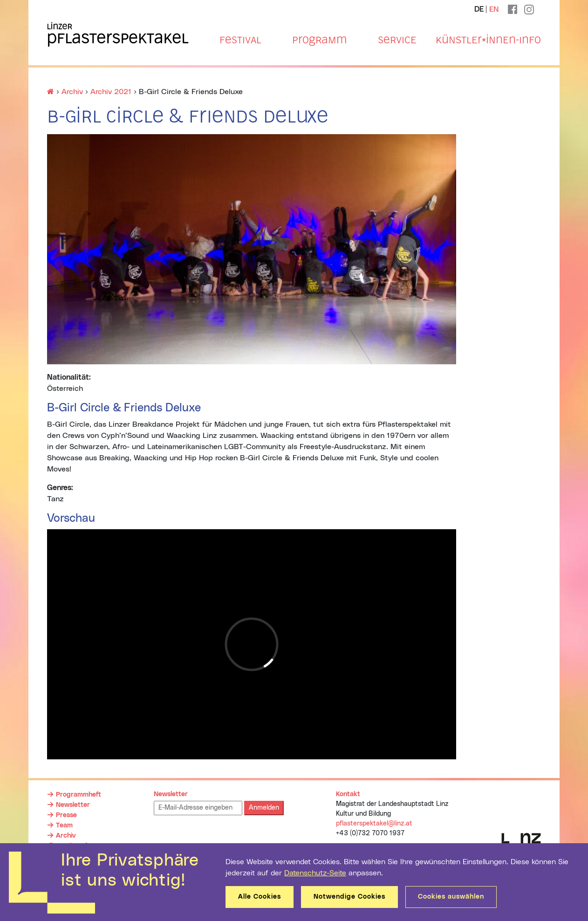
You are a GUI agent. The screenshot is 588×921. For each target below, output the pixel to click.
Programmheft (79, 795)
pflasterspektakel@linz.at (374, 824)
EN (494, 9)
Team (64, 825)
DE (479, 9)
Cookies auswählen (451, 897)
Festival (240, 40)
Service (397, 40)
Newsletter (73, 805)
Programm (319, 40)
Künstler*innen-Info (488, 40)
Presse (66, 815)
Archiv (66, 836)
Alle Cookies (260, 897)
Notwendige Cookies (349, 897)
